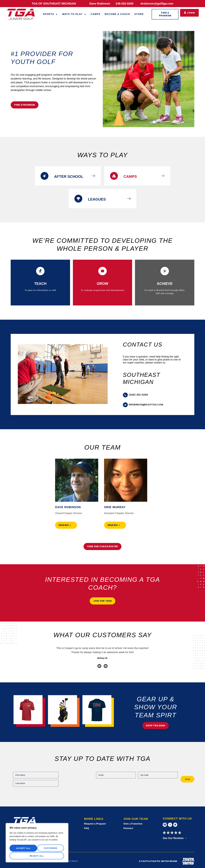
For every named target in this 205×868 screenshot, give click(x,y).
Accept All (37, 856)
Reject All (50, 849)
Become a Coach (117, 14)
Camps (95, 14)
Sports (50, 14)
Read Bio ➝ (65, 525)
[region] (37, 844)
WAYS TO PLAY (74, 14)
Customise (23, 849)
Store (139, 14)
